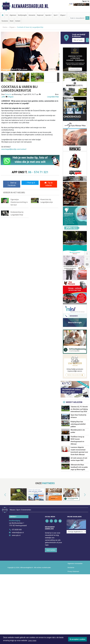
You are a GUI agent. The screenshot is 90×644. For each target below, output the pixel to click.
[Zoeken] (87, 18)
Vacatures (5, 21)
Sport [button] (55, 15)
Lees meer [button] (32, 640)
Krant (12, 21)
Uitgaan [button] (62, 15)
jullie (3, 97)
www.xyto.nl (16, 581)
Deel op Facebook (12, 184)
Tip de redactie (48, 184)
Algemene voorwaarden (75, 609)
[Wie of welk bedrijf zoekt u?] (78, 40)
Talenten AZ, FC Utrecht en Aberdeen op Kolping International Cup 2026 (79, 409)
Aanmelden (51, 596)
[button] (2, 77)
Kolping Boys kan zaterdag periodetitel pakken (78, 424)
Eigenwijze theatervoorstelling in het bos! (19, 202)
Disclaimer (71, 613)
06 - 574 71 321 (38, 172)
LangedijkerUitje (53, 97)
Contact (18, 21)
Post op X (30, 183)
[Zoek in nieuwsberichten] (77, 18)
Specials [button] (48, 15)
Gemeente (32, 15)
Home (5, 27)
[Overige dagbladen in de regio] (76, 571)
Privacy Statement (73, 617)
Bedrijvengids (22, 15)
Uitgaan (12, 27)
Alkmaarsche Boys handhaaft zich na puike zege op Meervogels (79, 502)
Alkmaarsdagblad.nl (30, 6)
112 (7, 15)
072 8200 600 (17, 576)
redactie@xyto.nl (18, 578)
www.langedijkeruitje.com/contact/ (14, 149)
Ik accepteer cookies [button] (78, 639)
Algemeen (13, 15)
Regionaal (40, 15)
